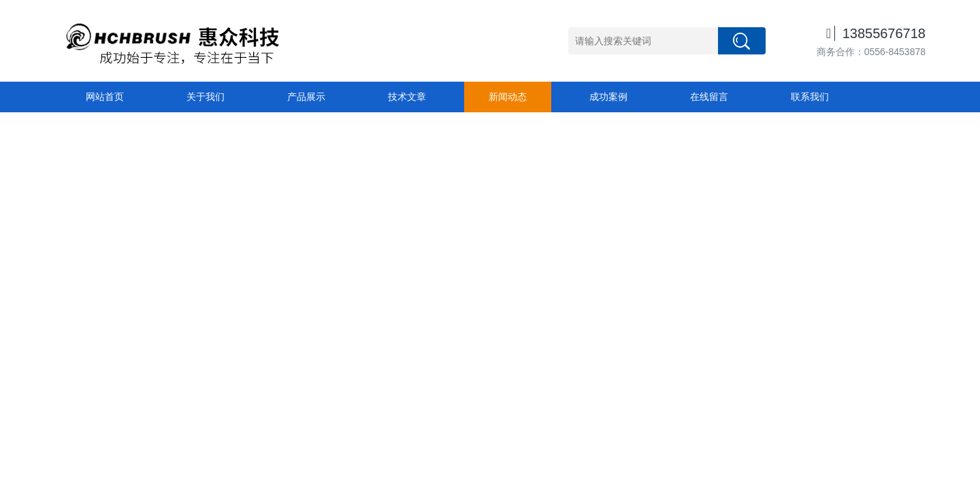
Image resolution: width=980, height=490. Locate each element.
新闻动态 (508, 97)
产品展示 (306, 97)
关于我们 (206, 97)
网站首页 (105, 97)
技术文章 (407, 97)
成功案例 (608, 97)
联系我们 (810, 97)
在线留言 (709, 97)
